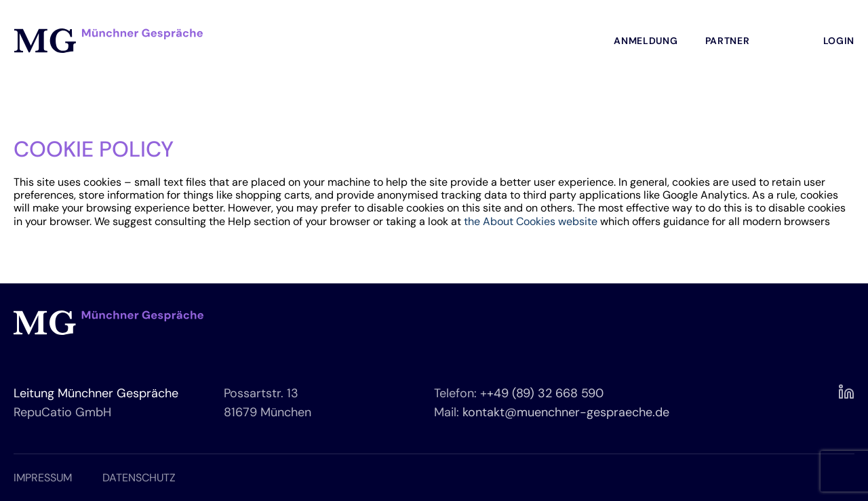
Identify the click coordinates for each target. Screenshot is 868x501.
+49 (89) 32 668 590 (545, 393)
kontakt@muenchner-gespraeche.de (566, 412)
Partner (728, 41)
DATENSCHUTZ (139, 478)
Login (839, 41)
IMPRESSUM (43, 478)
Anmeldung (646, 41)
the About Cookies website (531, 221)
